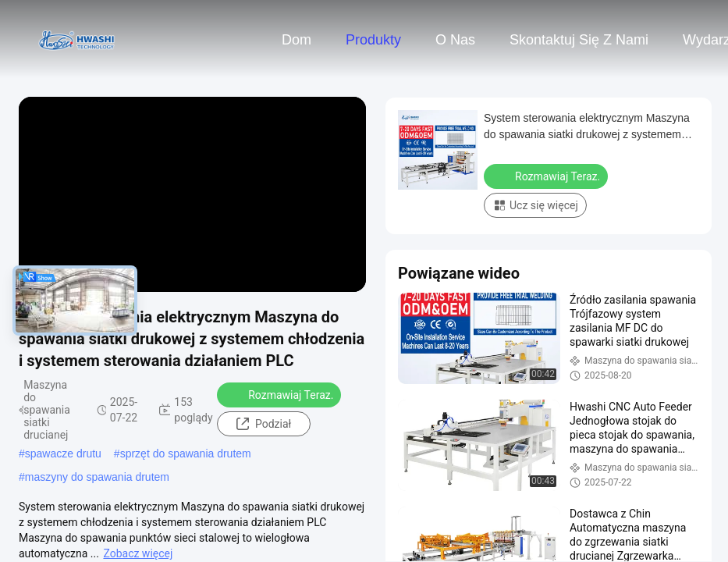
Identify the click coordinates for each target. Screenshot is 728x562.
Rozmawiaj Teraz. (281, 394)
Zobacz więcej (138, 553)
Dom (297, 40)
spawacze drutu (63, 454)
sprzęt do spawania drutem (186, 454)
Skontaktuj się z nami (579, 40)
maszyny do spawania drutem (97, 477)
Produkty (373, 40)
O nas (455, 40)
